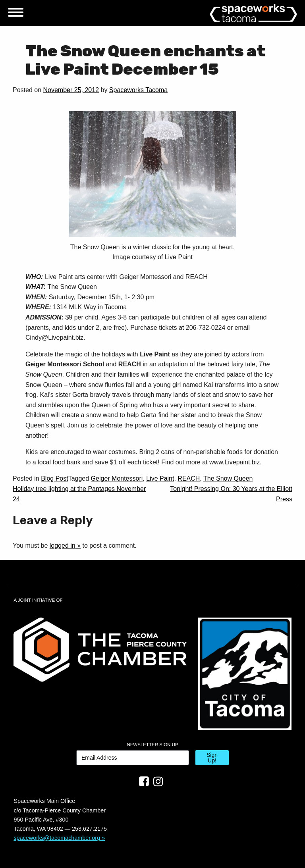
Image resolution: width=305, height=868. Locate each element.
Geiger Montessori (117, 478)
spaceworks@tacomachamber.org (57, 838)
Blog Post (54, 478)
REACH (189, 478)
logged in (63, 546)
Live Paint (160, 478)
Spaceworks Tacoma (138, 90)
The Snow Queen (228, 478)
